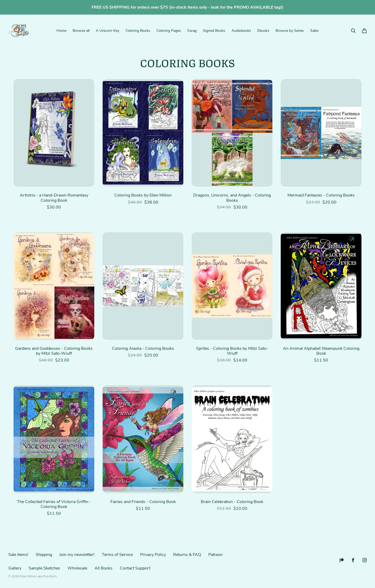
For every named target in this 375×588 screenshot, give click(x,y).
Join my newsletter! (77, 555)
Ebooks (263, 31)
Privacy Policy (153, 555)
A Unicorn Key (108, 31)
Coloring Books (138, 31)
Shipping (44, 555)
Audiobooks (241, 31)
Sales (314, 31)
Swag (192, 31)
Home (61, 31)
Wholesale (77, 568)
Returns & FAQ (187, 555)
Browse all (81, 31)
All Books (104, 568)
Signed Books (214, 31)
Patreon (215, 555)
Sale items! (18, 555)
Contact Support (135, 568)
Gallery (15, 568)
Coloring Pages (169, 31)
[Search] (353, 31)
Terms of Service (117, 555)
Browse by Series (290, 31)
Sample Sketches (44, 568)
